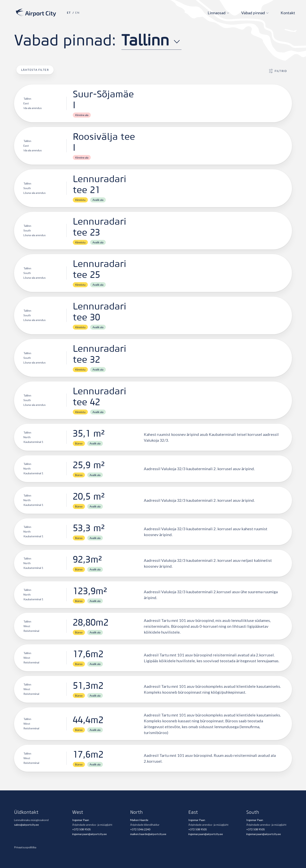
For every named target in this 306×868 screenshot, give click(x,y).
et (69, 13)
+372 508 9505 (81, 829)
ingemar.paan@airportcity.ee (89, 834)
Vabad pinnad (253, 13)
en (77, 13)
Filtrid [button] (278, 71)
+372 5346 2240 (140, 829)
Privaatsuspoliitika (25, 847)
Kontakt (288, 13)
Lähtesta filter (35, 70)
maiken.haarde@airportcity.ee (148, 834)
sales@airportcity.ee (26, 825)
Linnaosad (217, 13)
